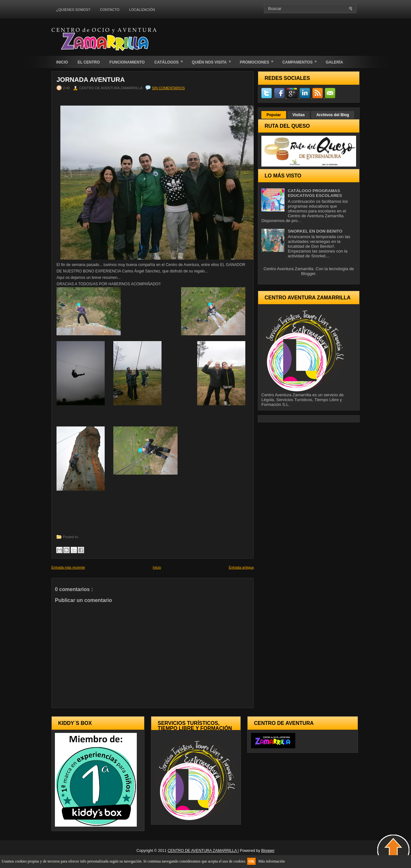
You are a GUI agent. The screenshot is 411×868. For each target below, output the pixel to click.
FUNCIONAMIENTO (127, 62)
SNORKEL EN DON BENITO (315, 231)
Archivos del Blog (333, 115)
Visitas (299, 115)
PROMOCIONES (259, 60)
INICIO (62, 62)
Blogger (308, 274)
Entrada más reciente (68, 567)
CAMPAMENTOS (302, 60)
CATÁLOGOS (171, 60)
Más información (271, 861)
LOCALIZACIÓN (142, 10)
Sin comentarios (168, 88)
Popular (274, 115)
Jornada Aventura (91, 80)
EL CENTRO (89, 62)
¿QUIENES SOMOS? (73, 10)
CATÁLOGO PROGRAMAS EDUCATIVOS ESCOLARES (315, 193)
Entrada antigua (241, 567)
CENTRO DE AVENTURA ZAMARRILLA (203, 851)
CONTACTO (110, 10)
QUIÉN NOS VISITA (213, 60)
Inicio (157, 567)
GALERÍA (334, 62)
